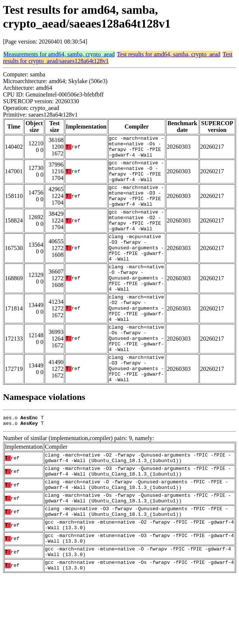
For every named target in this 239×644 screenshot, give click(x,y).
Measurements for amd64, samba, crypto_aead (59, 54)
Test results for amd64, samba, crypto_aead (169, 54)
